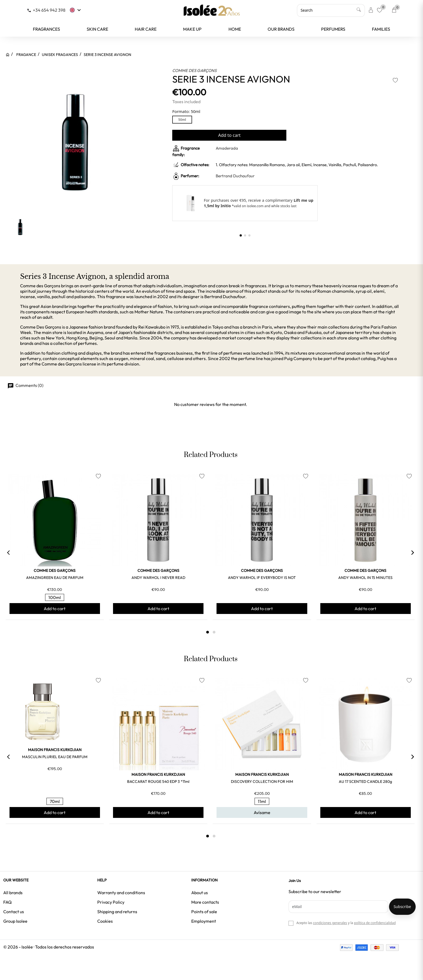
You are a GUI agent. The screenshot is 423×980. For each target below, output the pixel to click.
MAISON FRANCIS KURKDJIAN (55, 750)
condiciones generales (330, 923)
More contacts (205, 902)
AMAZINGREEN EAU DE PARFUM (55, 578)
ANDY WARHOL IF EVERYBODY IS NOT (262, 578)
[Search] (331, 10)
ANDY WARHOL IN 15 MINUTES (365, 578)
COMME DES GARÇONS (194, 70)
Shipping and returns (117, 912)
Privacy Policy (111, 902)
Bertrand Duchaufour (235, 176)
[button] (241, 235)
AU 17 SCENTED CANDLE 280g (365, 782)
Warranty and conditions (121, 893)
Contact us (14, 912)
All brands (13, 893)
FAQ (7, 902)
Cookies (105, 921)
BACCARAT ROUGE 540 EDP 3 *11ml (158, 782)
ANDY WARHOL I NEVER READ (158, 578)
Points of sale (204, 912)
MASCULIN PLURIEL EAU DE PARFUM (55, 757)
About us (200, 893)
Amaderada (227, 148)
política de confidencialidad (375, 923)
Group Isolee (15, 921)
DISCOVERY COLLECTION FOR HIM (262, 782)
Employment (204, 921)
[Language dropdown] (76, 10)
